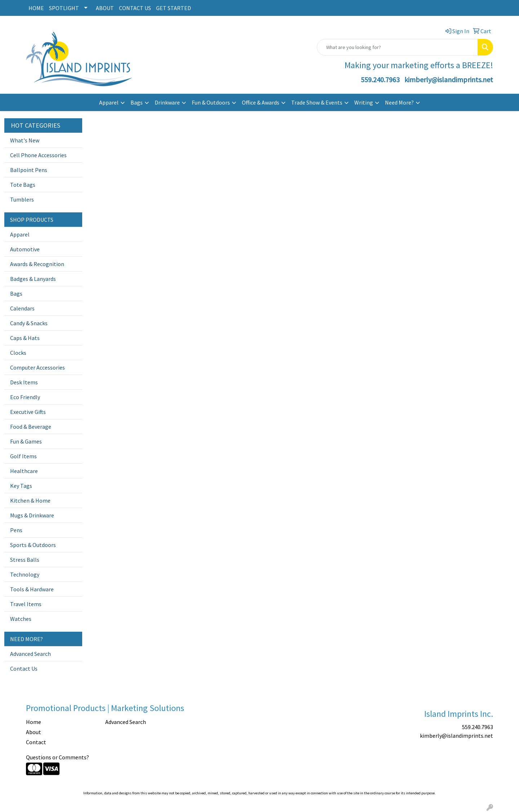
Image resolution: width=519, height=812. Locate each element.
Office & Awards (261, 102)
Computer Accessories (37, 367)
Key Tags (21, 486)
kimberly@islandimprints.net (449, 80)
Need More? (399, 102)
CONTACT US (135, 8)
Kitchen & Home (30, 500)
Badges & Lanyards (33, 279)
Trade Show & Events (317, 102)
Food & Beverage (31, 427)
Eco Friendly (25, 397)
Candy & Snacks (29, 323)
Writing (364, 102)
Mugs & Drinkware (32, 515)
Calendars (22, 308)
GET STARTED (174, 8)
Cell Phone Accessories (38, 155)
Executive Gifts (28, 412)
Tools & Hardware (32, 589)
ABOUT (105, 8)
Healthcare (24, 471)
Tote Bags (23, 185)
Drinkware (167, 102)
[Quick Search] (397, 47)
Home (34, 722)
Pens (16, 530)
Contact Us (24, 668)
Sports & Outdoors (33, 545)
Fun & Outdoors (211, 102)
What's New (25, 140)
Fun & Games (26, 441)
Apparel (109, 102)
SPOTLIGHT (64, 8)
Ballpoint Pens (29, 170)
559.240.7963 (380, 80)
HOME (36, 8)
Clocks (18, 353)
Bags (137, 102)
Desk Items (24, 382)
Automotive (25, 249)
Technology (25, 574)
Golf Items (23, 456)
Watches (21, 619)
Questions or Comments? (57, 757)
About (34, 732)
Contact (36, 742)
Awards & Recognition (37, 264)
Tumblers (22, 199)
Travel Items (26, 604)
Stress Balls (25, 560)
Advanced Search (30, 654)
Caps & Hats (25, 338)
